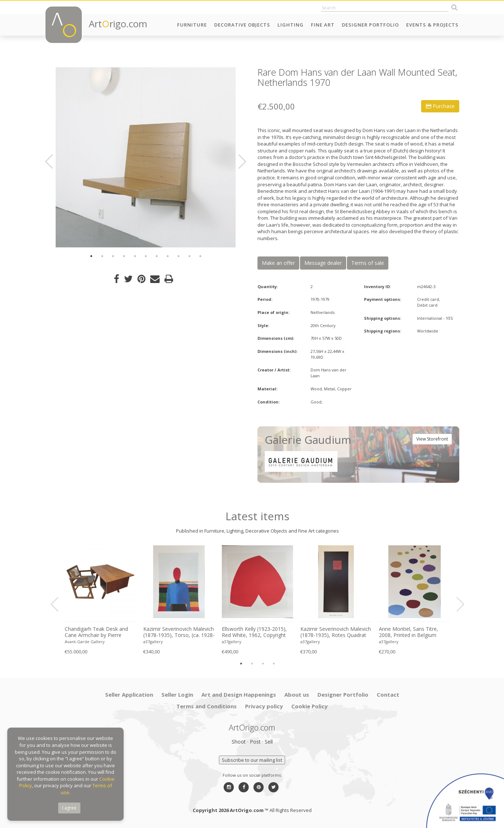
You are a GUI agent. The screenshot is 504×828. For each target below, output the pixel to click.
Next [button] (238, 162)
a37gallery (153, 642)
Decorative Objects (242, 25)
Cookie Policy (309, 706)
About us (297, 694)
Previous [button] (53, 162)
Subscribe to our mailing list (252, 760)
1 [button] (91, 256)
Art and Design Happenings (239, 694)
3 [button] (113, 256)
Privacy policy (264, 706)
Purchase (440, 106)
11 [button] (200, 256)
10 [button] (189, 256)
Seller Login (177, 694)
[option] (146, 157)
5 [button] (135, 256)
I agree (69, 808)
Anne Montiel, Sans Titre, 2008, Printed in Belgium (409, 632)
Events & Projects (432, 25)
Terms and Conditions (207, 706)
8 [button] (168, 256)
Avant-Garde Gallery (85, 642)
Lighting (291, 25)
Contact (388, 694)
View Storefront (432, 439)
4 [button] (124, 256)
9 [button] (179, 256)
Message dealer (323, 263)
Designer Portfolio (370, 25)
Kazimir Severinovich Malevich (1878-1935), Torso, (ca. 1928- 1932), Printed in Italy (179, 632)
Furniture (192, 25)
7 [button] (157, 256)
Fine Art (323, 25)
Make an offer (278, 263)
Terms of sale (368, 263)
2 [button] (102, 256)
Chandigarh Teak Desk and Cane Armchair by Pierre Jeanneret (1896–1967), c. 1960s (96, 632)
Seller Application (129, 694)
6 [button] (146, 256)
